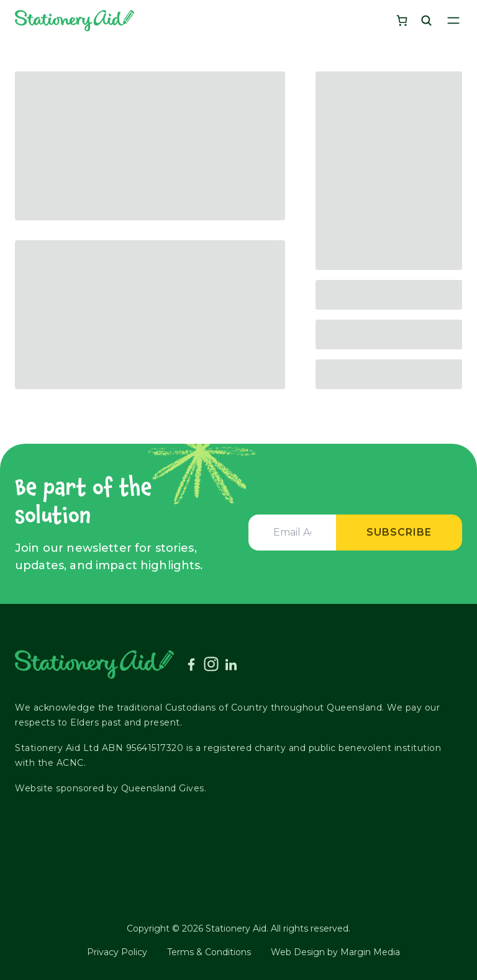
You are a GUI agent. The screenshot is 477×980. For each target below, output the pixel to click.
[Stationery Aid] (75, 21)
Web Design (298, 952)
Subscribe (399, 532)
